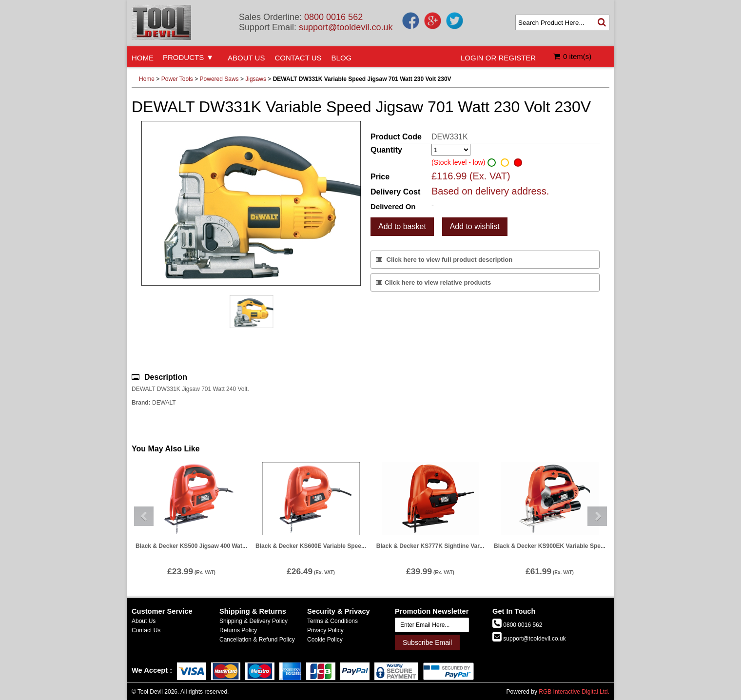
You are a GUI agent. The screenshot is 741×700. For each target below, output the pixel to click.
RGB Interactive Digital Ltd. (574, 692)
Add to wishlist (475, 226)
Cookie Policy (325, 640)
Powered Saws (219, 79)
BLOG (342, 58)
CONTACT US (298, 58)
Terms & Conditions (332, 621)
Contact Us (146, 630)
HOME (143, 58)
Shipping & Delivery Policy (253, 621)
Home (147, 79)
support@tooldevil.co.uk (346, 27)
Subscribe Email (427, 642)
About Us (144, 621)
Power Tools (177, 79)
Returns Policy (238, 630)
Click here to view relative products (433, 282)
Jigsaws (256, 79)
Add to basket (402, 226)
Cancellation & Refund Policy (257, 640)
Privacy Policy (325, 630)
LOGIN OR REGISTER (498, 58)
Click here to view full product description (444, 260)
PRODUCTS (183, 57)
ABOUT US (246, 58)
